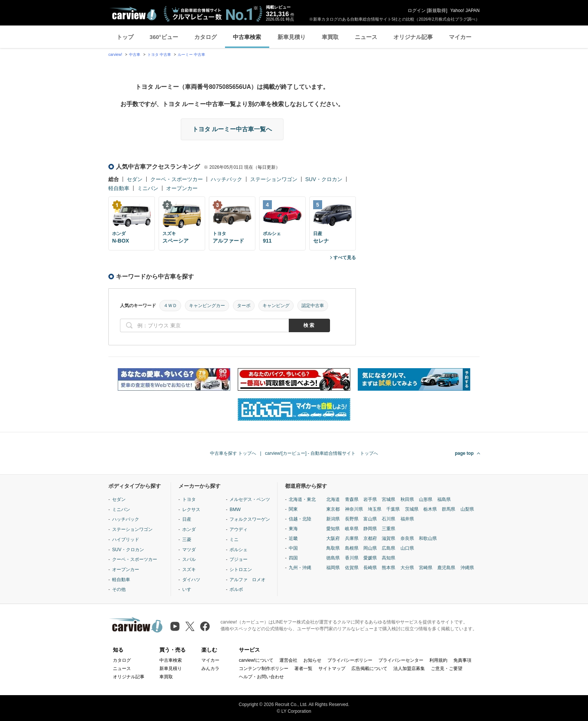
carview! (115, 55)
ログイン (417, 10)
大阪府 (333, 538)
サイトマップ (332, 669)
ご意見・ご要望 (447, 669)
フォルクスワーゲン (250, 519)
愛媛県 (370, 558)
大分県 (407, 568)
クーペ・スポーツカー (177, 179)
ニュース (366, 37)
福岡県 (333, 568)
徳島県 (333, 558)
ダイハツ (191, 580)
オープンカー (182, 188)
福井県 (407, 519)
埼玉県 (375, 509)
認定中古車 (313, 306)
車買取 (330, 37)
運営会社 (288, 660)
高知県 (388, 558)
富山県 (370, 519)
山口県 (407, 548)
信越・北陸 (300, 519)
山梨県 (467, 509)
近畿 (293, 538)
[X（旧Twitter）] (190, 626)
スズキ (189, 570)
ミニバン (148, 188)
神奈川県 (354, 509)
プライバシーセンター (401, 660)
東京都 (333, 509)
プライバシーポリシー (350, 660)
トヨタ (189, 499)
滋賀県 (388, 538)
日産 (187, 519)
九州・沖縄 (300, 568)
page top (464, 453)
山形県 (426, 499)
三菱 (187, 540)
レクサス (191, 510)
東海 (293, 529)
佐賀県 (352, 568)
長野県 (352, 519)
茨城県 (412, 509)
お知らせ (312, 660)
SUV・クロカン (324, 179)
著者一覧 (303, 669)
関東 (293, 509)
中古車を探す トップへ (233, 453)
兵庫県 (352, 538)
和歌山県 (428, 538)
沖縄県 (467, 568)
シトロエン (241, 570)
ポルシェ (238, 550)
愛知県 (333, 529)
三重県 (388, 529)
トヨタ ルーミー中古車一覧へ (232, 129)
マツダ (189, 550)
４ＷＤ (170, 306)
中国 (293, 548)
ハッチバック (226, 179)
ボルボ (236, 589)
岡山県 (370, 548)
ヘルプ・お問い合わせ (261, 677)
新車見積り (292, 37)
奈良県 (407, 538)
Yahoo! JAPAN (465, 10)
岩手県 (370, 499)
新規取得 (437, 10)
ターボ (244, 306)
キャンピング (276, 306)
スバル (189, 559)
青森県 (352, 499)
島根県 (352, 548)
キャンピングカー (207, 306)
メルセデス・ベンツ (250, 499)
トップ (125, 37)
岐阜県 (352, 529)
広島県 (388, 548)
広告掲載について (369, 669)
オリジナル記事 (413, 37)
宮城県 (388, 499)
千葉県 (393, 509)
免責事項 (462, 660)
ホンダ (189, 529)
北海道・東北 (302, 499)
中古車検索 (247, 37)
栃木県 (430, 509)
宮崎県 (426, 568)
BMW (235, 510)
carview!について (256, 660)
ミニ (234, 540)
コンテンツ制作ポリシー (264, 669)
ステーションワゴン (274, 179)
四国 (293, 558)
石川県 (388, 519)
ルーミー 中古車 (191, 55)
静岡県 (370, 529)
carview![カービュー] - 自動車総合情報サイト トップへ (322, 453)
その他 (119, 589)
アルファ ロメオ (247, 580)
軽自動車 (119, 188)
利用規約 (438, 660)
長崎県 (370, 568)
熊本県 (388, 568)
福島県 (444, 499)
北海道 (333, 499)
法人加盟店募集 (409, 669)
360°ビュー (164, 37)
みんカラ (210, 669)
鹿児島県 (446, 568)
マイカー (460, 37)
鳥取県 (333, 548)
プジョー (238, 559)
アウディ (238, 529)
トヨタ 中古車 (159, 55)
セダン (135, 179)
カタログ (205, 37)
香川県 (352, 558)
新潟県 (333, 519)
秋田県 (407, 499)
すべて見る (345, 258)
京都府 (370, 538)
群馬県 (448, 509)
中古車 (135, 55)
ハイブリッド (126, 540)
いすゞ (189, 589)
